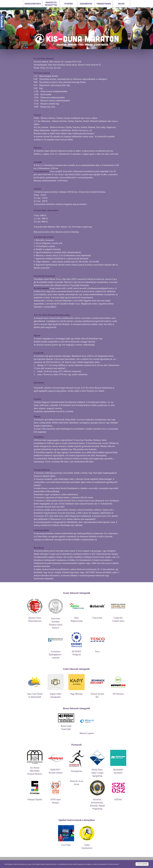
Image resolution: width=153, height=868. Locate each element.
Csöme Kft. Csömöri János (118, 618)
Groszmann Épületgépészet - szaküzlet (56, 653)
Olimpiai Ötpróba (35, 798)
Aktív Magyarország (76, 618)
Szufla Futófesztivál (87, 845)
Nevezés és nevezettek (51, 4)
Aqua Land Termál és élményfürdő (35, 694)
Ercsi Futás (66, 844)
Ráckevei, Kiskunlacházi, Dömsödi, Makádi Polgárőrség (97, 803)
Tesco (97, 650)
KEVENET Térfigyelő (76, 652)
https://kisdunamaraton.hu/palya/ (81, 133)
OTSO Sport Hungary (56, 800)
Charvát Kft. (97, 617)
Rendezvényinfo (33, 4)
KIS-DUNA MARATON (82, 39)
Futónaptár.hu (76, 770)
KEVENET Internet (94, 572)
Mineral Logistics (87, 732)
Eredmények (86, 4)
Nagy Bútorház (76, 693)
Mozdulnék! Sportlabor (118, 770)
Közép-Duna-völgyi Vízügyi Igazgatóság (97, 772)
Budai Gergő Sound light (66, 726)
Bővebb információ (113, 864)
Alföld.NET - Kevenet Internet (56, 770)
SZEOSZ (118, 798)
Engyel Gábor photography (56, 694)
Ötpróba (68, 4)
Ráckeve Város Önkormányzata (35, 618)
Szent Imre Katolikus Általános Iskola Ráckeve (56, 622)
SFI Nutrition (118, 693)
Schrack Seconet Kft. (97, 694)
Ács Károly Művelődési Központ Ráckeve (35, 770)
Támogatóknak (104, 4)
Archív (121, 4)
